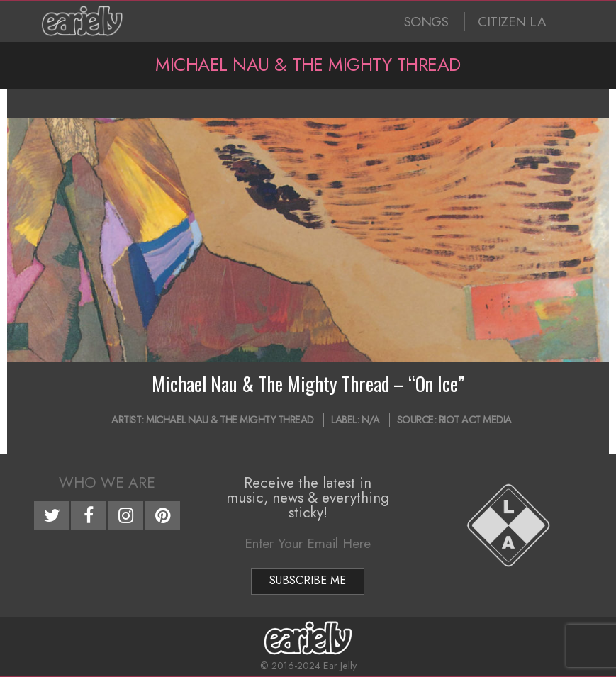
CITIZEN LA (512, 22)
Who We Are (107, 483)
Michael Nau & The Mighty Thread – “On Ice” (308, 384)
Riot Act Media (475, 420)
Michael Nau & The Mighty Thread (230, 420)
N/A (371, 420)
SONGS (426, 22)
